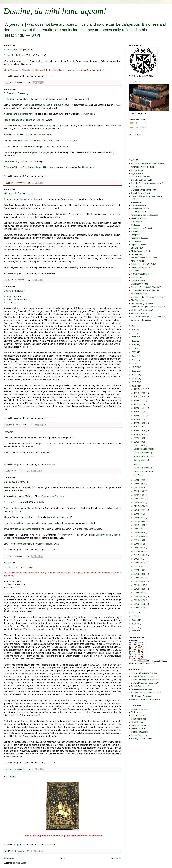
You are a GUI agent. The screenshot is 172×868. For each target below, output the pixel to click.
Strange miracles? (14, 291)
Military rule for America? (18, 193)
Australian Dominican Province (144, 673)
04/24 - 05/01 (140, 551)
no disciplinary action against (25, 508)
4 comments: (20, 280)
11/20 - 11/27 (140, 408)
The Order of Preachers (141, 696)
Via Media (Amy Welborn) (142, 310)
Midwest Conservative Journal (144, 258)
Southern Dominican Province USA (146, 693)
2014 (134, 375)
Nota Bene (10, 777)
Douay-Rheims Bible (140, 209)
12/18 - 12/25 (140, 393)
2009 (134, 616)
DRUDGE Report (138, 212)
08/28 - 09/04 (140, 484)
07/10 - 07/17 (140, 510)
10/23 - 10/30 (140, 423)
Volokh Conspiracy (139, 313)
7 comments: (20, 82)
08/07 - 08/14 (140, 495)
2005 (134, 631)
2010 (134, 612)
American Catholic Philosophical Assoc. (148, 164)
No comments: (22, 425)
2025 (134, 333)
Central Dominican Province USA (145, 680)
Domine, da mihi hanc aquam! (55, 11)
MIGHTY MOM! (138, 261)
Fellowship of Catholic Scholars (144, 215)
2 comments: (20, 769)
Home (63, 858)
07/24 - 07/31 (140, 503)
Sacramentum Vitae (140, 284)
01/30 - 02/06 (140, 597)
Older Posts (116, 858)
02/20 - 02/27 (140, 585)
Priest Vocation (138, 277)
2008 (134, 620)
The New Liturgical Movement (144, 304)
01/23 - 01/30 (140, 600)
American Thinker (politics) (142, 167)
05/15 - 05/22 (140, 540)
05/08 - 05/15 (140, 544)
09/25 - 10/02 (140, 438)
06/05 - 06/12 (140, 529)
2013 (134, 378)
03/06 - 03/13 (140, 578)
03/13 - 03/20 (140, 574)
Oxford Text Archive (139, 732)
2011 (134, 386)
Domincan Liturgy (139, 205)
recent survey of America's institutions (23, 199)
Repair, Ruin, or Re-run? (18, 567)
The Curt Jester (138, 300)
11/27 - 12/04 (140, 404)
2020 (134, 352)
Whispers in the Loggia (141, 320)
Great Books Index (139, 719)
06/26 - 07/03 (140, 518)
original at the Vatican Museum (37, 544)
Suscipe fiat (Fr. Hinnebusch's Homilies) (148, 297)
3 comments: (20, 183)
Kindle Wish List (27, 55)
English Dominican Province (143, 686)
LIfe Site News (137, 248)
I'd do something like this (15, 161)
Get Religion (136, 222)
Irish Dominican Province (142, 689)
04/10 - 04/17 (140, 559)
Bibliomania (136, 712)
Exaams (8, 432)
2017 (134, 363)
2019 (134, 356)
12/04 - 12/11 (140, 401)
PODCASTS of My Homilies (143, 274)
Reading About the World (142, 738)
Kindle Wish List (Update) (19, 50)
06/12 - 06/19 (140, 525)
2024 (134, 337)
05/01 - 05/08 (140, 548)
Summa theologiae (139, 294)
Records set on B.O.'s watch (17, 487)
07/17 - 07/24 (140, 506)
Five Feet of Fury (138, 218)
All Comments (137, 127)
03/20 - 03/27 (140, 570)
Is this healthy (63, 214)
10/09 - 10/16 (140, 431)
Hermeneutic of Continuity (142, 228)
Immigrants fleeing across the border (21, 529)
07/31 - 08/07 (140, 499)
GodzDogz (136, 225)
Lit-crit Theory (137, 722)
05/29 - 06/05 (140, 533)
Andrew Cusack (138, 170)
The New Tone (10, 502)
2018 (134, 360)
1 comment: (20, 471)
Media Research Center (141, 251)
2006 (134, 627)
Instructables (63, 147)
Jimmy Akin (136, 241)
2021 (134, 348)
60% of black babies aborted (40, 135)
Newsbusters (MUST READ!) (143, 264)
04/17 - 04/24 (140, 555)
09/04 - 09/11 (140, 480)
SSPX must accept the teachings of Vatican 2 (49, 126)
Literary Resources (139, 725)
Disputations (136, 202)
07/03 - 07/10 (140, 514)
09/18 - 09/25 (140, 442)
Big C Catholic (137, 173)
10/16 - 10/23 (140, 427)
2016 (134, 367)
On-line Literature (139, 729)
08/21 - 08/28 (140, 487)
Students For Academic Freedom (145, 290)
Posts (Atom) (21, 863)
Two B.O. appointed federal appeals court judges (26, 152)
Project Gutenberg (139, 735)
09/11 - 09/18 (140, 446)
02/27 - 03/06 (140, 581)
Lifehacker (29, 147)
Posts (134, 123)
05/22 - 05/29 (140, 536)
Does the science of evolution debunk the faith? (26, 141)
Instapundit (136, 235)
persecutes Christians (54, 496)
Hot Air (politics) (138, 231)
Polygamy (67, 535)
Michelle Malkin (138, 254)
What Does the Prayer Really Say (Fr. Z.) (149, 317)
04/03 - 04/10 (140, 563)
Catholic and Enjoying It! (142, 180)
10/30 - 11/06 (140, 419)
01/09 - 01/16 (140, 608)
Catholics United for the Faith (143, 190)
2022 (134, 345)
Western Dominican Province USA (146, 699)
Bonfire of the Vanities (140, 177)
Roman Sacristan (139, 281)
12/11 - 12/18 (140, 397)
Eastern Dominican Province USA (145, 683)
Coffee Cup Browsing (16, 93)
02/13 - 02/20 (140, 589)
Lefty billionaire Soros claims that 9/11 (21, 523)
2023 (134, 341)
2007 (134, 624)
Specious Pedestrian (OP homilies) (146, 287)
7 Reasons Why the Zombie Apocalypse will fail (26, 167)
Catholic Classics (138, 715)
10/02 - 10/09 (140, 434)
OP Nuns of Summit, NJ (141, 267)
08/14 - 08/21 (140, 491)
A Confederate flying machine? (18, 114)
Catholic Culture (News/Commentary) (147, 183)
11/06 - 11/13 (140, 416)
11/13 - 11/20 (140, 412)
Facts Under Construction (16, 99)
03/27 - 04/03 (140, 566)
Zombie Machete (86, 167)
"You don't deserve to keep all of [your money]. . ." (48, 105)
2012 (134, 382)
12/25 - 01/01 (140, 389)
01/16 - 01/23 (140, 604)
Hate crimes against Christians (18, 120)
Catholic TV (136, 187)
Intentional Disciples (140, 238)
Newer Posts (10, 858)
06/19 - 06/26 (140, 521)
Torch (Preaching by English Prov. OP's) (148, 307)
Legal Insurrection (139, 245)
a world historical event (60, 517)
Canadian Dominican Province (144, 676)
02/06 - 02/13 (140, 593)
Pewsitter (135, 271)
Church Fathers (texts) (141, 193)
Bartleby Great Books (140, 709)
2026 (134, 330)
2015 (134, 371)
